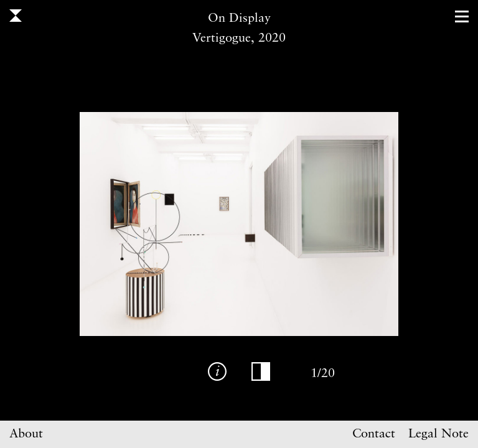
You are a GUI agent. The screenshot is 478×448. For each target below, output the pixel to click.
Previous (126, 224)
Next (352, 224)
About (26, 434)
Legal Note (438, 434)
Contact (374, 434)
